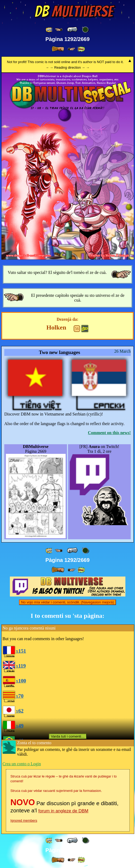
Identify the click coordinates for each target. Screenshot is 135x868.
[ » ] (58, 49)
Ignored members (24, 820)
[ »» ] (81, 49)
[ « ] (72, 30)
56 (77, 329)
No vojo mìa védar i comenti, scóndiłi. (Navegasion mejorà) (67, 602)
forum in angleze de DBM (63, 811)
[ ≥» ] (72, 49)
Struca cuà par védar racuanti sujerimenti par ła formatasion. (56, 791)
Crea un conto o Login (22, 764)
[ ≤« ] (59, 30)
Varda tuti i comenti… (68, 736)
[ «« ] (49, 30)
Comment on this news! (109, 433)
